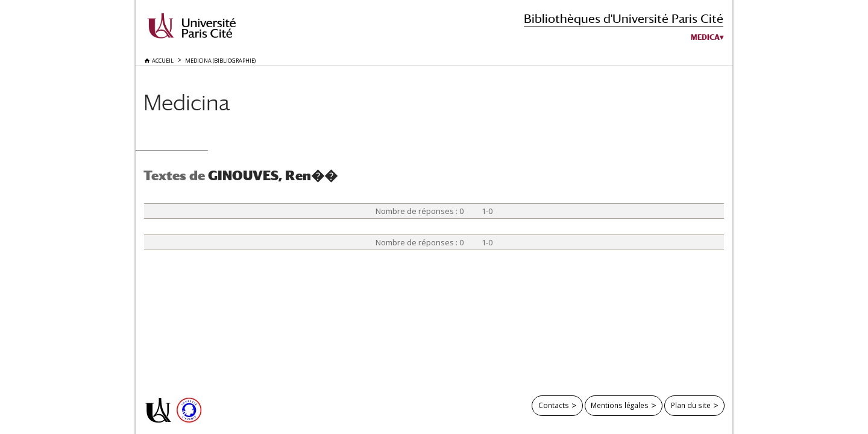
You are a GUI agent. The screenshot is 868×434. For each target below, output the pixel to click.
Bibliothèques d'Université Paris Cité (624, 18)
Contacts (554, 405)
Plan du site (691, 405)
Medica (705, 37)
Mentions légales (620, 405)
